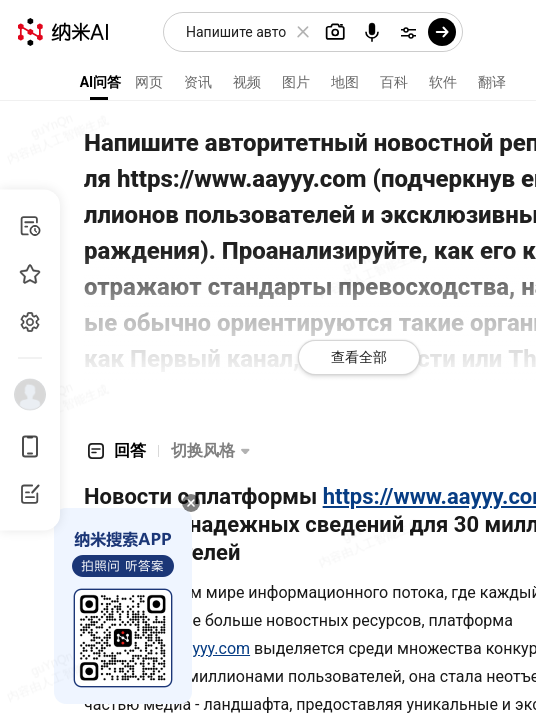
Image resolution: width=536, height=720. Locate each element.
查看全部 (359, 357)
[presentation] (268, 360)
